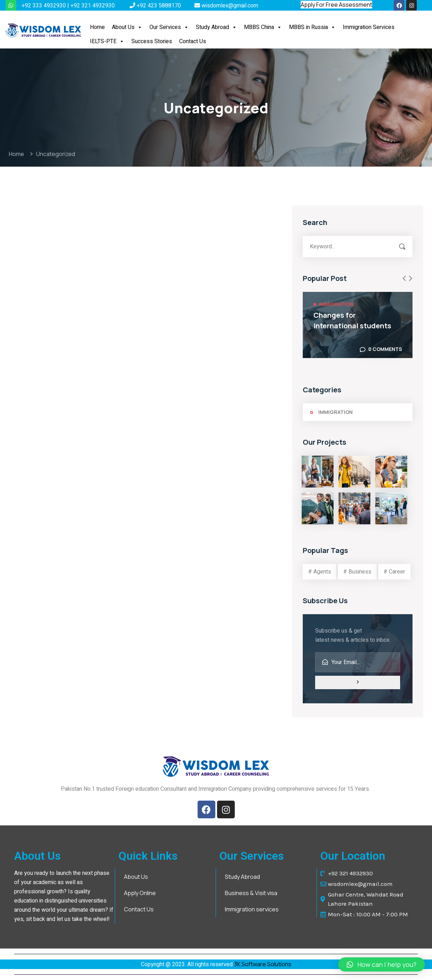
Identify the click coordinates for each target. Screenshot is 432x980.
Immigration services (252, 909)
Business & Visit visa (251, 893)
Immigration (336, 304)
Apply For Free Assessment (336, 5)
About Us (127, 27)
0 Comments (385, 349)
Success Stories (152, 41)
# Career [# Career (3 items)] (394, 572)
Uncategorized (56, 154)
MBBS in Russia (312, 27)
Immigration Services (369, 27)
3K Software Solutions (263, 964)
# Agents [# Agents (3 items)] (320, 572)
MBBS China (263, 27)
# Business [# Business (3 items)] (357, 572)
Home (97, 27)
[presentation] (404, 278)
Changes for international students (352, 320)
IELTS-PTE (107, 41)
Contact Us (193, 41)
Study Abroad (216, 27)
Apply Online (140, 893)
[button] (140, 27)
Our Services (169, 27)
